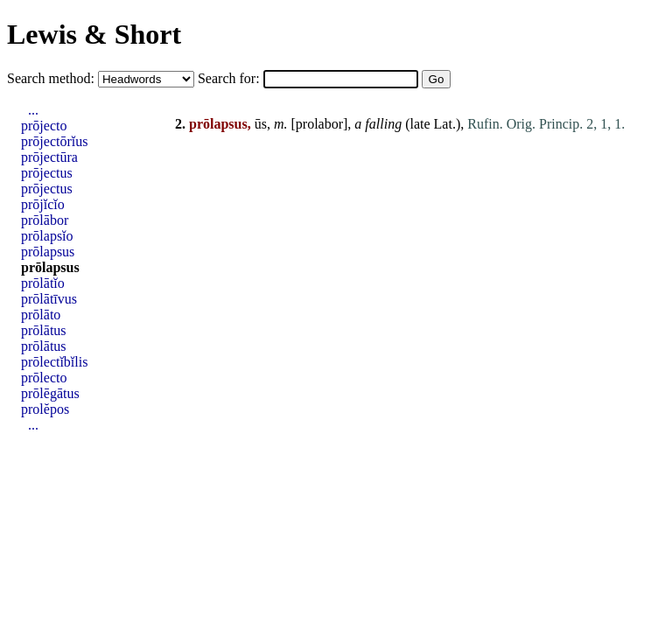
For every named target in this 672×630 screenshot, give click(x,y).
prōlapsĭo (47, 236)
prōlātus (44, 330)
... (33, 110)
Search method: (52, 78)
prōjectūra (49, 157)
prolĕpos (45, 409)
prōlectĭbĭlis (54, 362)
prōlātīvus (49, 299)
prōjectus (47, 173)
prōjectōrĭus (54, 141)
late (420, 124)
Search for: (231, 78)
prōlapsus (48, 252)
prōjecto (44, 126)
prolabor (319, 124)
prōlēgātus (50, 393)
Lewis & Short (94, 34)
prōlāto (41, 315)
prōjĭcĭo (43, 204)
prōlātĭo (43, 283)
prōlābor (45, 220)
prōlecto (44, 378)
